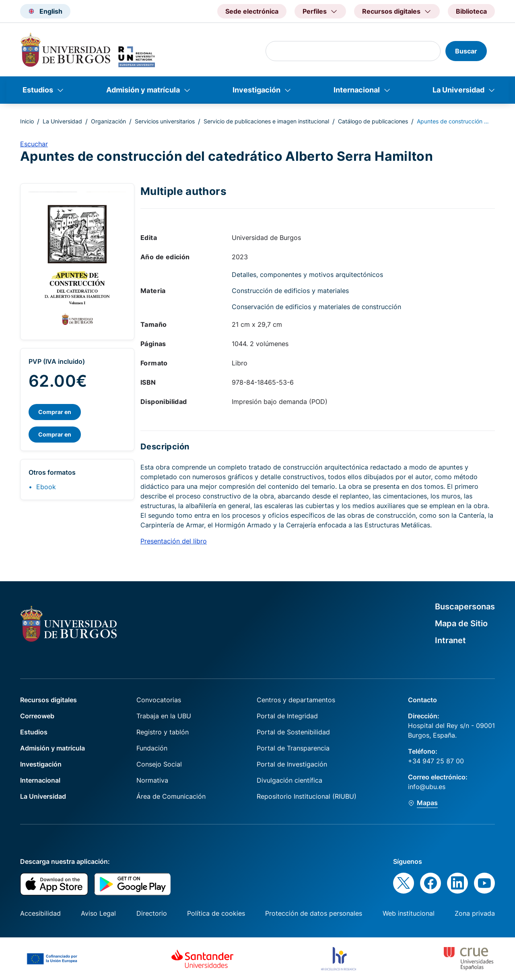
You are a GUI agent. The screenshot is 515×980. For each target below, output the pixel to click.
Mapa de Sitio (461, 623)
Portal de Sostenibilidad (293, 732)
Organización (108, 121)
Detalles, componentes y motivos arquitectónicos (307, 275)
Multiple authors (183, 191)
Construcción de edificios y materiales (290, 291)
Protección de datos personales (314, 913)
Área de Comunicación (171, 796)
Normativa (152, 780)
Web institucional (409, 913)
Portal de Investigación (292, 764)
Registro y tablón (163, 732)
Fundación (152, 748)
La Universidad (458, 90)
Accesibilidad (40, 913)
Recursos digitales (48, 700)
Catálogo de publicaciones (373, 121)
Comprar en (55, 412)
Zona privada (475, 913)
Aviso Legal (98, 913)
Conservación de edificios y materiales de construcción (316, 307)
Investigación (256, 90)
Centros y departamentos (296, 700)
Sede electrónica (252, 11)
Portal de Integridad (287, 716)
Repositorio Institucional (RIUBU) (307, 796)
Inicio (27, 121)
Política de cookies (216, 913)
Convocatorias (159, 700)
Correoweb (37, 716)
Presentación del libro (174, 541)
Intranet (450, 640)
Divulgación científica (289, 780)
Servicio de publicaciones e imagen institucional (266, 121)
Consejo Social (159, 764)
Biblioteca (471, 11)
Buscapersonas (465, 607)
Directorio (152, 913)
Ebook (46, 487)
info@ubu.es (427, 787)
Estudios (38, 90)
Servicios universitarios (165, 121)
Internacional (357, 90)
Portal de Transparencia (293, 748)
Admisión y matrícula (143, 90)
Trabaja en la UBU (164, 716)
